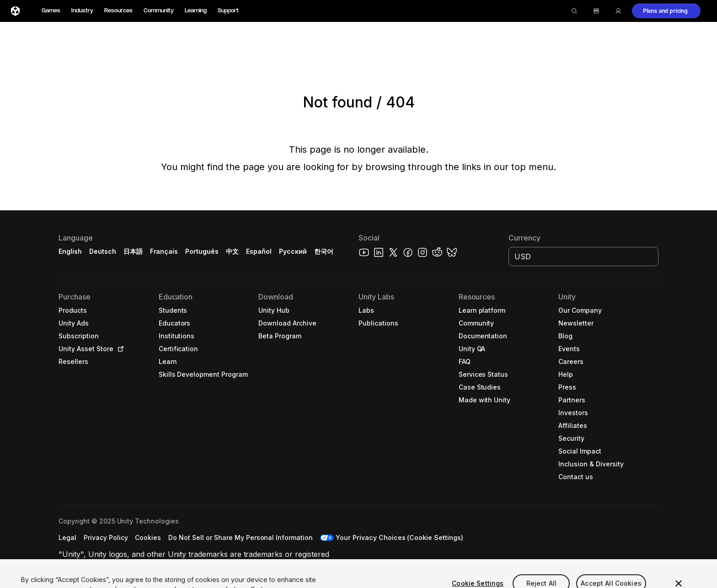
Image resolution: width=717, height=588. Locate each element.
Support (228, 11)
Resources (118, 11)
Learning (196, 11)
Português (202, 251)
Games (51, 11)
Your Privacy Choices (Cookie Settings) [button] (399, 537)
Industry (82, 11)
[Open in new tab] (119, 349)
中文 (232, 251)
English (70, 251)
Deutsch (103, 251)
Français (164, 251)
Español (259, 251)
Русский (293, 251)
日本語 (133, 251)
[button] (666, 11)
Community (159, 11)
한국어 (324, 251)
